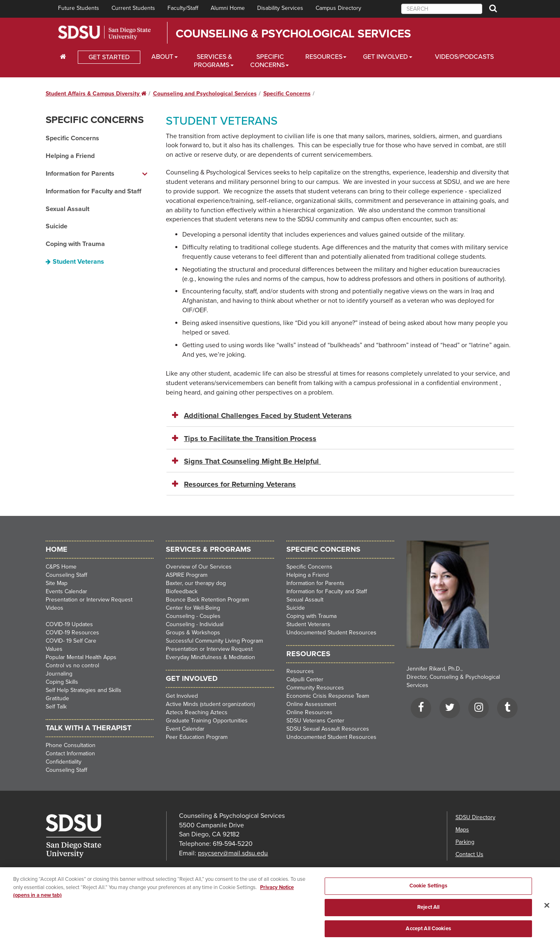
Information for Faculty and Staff (93, 191)
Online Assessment (311, 704)
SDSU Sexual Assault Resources (328, 729)
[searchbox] (442, 9)
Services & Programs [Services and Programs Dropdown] (213, 61)
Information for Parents (315, 583)
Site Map (57, 583)
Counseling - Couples (193, 616)
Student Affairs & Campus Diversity (96, 94)
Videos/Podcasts (464, 57)
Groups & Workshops (193, 633)
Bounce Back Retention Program (207, 600)
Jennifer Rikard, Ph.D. (434, 669)
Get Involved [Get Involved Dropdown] (385, 57)
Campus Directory (338, 8)
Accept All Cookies (428, 932)
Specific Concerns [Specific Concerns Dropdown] (267, 61)
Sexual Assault (67, 209)
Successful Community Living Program (214, 641)
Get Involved (182, 696)
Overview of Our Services (199, 567)
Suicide (57, 226)
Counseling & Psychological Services (293, 34)
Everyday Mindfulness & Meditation (210, 657)
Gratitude (57, 698)
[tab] (340, 416)
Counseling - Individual (195, 624)
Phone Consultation (71, 745)
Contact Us (469, 854)
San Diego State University (104, 33)
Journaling (59, 674)
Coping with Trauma (75, 244)
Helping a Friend (70, 156)
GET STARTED (109, 57)
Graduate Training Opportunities (207, 721)
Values (54, 649)
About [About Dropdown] (162, 57)
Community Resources (315, 688)
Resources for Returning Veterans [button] (240, 484)
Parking (465, 842)
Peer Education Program (197, 737)
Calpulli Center (305, 679)
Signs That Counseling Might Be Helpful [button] (252, 461)
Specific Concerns (287, 94)
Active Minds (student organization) (210, 704)
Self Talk (56, 707)
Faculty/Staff (183, 8)
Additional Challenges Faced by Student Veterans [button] (268, 416)
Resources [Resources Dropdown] (324, 57)
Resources (300, 671)
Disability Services (280, 8)
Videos (55, 608)
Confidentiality (64, 762)
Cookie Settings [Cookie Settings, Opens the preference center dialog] (429, 889)
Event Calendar (185, 729)
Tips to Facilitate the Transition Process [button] (250, 439)
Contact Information (70, 753)
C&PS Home (61, 567)
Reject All (428, 910)
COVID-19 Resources (72, 633)
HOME (57, 549)
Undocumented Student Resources (331, 633)
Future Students (79, 8)
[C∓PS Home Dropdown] (63, 57)
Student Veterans (78, 262)
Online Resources (309, 712)
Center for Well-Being (193, 608)
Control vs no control (72, 665)
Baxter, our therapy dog (196, 583)
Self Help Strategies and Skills (84, 690)
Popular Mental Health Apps (81, 657)
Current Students (133, 8)
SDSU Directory (475, 817)
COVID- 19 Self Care (71, 641)
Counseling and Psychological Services (205, 94)
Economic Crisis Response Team (328, 696)
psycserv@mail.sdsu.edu (233, 853)
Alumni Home (228, 8)
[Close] (547, 909)
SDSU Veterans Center (315, 721)
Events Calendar (66, 591)
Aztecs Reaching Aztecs (197, 712)
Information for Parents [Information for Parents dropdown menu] (80, 174)
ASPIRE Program (187, 575)
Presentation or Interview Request (89, 600)
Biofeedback (182, 591)
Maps (462, 830)
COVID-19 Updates (69, 624)
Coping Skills (62, 682)
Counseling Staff (66, 575)
